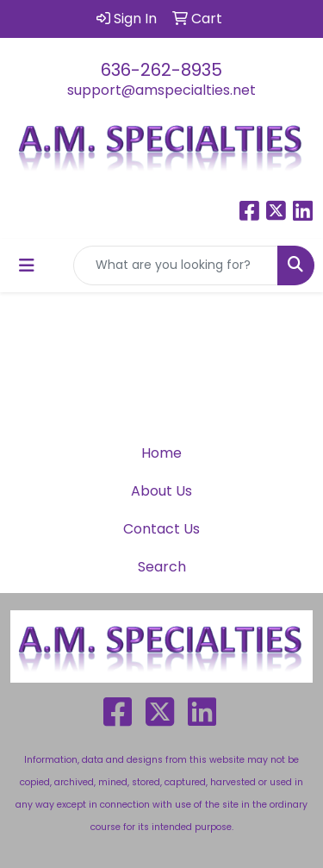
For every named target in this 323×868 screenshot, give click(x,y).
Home (161, 453)
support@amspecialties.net (161, 90)
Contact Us (161, 529)
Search (162, 567)
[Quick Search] (176, 265)
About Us (161, 491)
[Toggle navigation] (27, 265)
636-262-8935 (161, 70)
